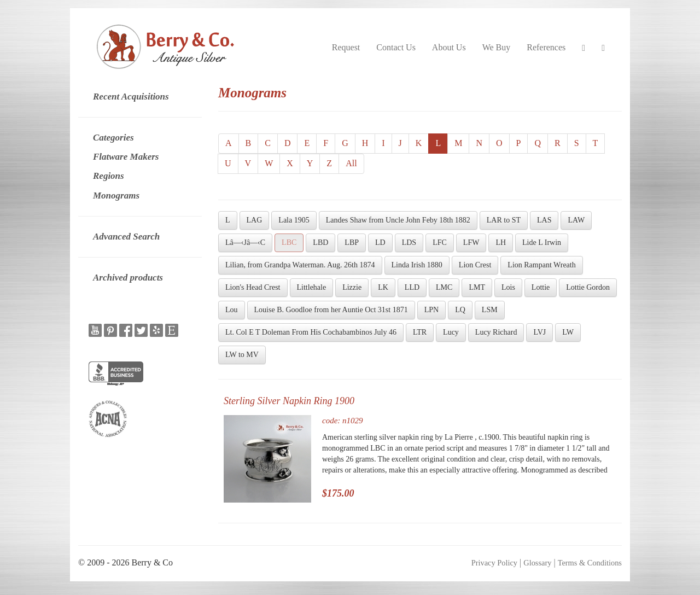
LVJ (539, 332)
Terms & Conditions (590, 563)
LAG (255, 220)
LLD (412, 287)
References (546, 47)
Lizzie (352, 287)
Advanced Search (126, 237)
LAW (576, 220)
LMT (477, 287)
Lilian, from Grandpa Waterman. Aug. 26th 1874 (300, 265)
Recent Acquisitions (131, 97)
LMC (444, 287)
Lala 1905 (294, 220)
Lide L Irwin (542, 243)
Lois (508, 287)
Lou (232, 310)
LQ (460, 310)
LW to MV (242, 355)
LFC (440, 243)
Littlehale (312, 287)
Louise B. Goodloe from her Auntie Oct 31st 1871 (331, 310)
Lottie (541, 287)
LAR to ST (504, 220)
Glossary (537, 563)
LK (383, 287)
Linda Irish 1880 (417, 265)
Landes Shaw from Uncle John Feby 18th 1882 (398, 220)
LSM (490, 310)
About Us (449, 47)
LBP (352, 243)
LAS (544, 220)
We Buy (497, 47)
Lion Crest (475, 265)
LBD (320, 243)
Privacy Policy (494, 563)
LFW (471, 243)
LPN (431, 310)
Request (346, 47)
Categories (113, 138)
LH (501, 243)
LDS (409, 243)
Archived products (128, 278)
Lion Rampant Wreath (541, 265)
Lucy (451, 332)
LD (380, 243)
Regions (109, 176)
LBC (289, 243)
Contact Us (396, 47)
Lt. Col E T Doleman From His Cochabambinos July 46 (311, 332)
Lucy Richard (496, 332)
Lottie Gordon (588, 287)
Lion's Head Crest (253, 287)
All (351, 163)
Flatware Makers (126, 157)
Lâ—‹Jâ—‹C (245, 243)
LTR (420, 332)
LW (568, 332)
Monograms (116, 196)
